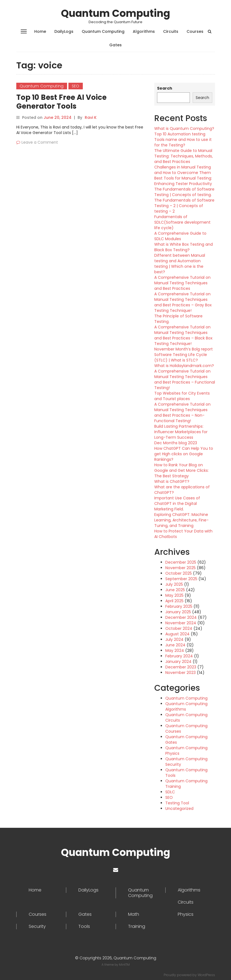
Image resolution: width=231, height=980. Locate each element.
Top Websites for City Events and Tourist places (182, 396)
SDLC (170, 792)
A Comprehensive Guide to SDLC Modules (180, 236)
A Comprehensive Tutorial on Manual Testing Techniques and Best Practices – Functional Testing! (185, 379)
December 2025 (181, 562)
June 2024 (175, 645)
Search (165, 88)
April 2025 (174, 601)
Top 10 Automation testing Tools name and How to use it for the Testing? (183, 140)
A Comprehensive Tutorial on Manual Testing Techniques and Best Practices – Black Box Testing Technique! (183, 335)
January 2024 (178, 662)
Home (40, 31)
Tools (84, 927)
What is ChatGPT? (172, 481)
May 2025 (174, 595)
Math (134, 914)
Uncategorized (179, 808)
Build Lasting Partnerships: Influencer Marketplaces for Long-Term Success (181, 432)
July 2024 (174, 639)
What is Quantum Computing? (184, 128)
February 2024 (179, 656)
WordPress (206, 975)
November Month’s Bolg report (184, 349)
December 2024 (181, 617)
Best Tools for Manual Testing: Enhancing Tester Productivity (183, 181)
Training (137, 927)
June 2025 (175, 590)
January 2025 (178, 612)
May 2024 (175, 650)
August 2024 (177, 634)
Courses (195, 31)
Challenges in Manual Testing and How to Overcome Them (183, 170)
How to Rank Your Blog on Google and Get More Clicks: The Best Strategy (181, 470)
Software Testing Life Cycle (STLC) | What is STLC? (181, 357)
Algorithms (144, 31)
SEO (76, 86)
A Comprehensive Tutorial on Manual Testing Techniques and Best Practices (182, 283)
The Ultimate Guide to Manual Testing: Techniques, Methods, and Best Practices (184, 156)
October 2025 (179, 573)
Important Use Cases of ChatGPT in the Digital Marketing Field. (177, 504)
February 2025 (179, 606)
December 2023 (181, 667)
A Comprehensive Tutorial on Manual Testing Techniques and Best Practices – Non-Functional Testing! (182, 413)
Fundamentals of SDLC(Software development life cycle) (182, 222)
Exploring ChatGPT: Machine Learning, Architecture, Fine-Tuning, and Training (181, 520)
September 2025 (181, 579)
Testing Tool (177, 803)
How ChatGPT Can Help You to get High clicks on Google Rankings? (184, 454)
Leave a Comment (40, 142)
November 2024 (181, 623)
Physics (186, 914)
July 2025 (174, 584)
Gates (115, 45)
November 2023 (180, 673)
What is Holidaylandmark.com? (184, 366)
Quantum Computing (115, 13)
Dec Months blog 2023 (176, 443)
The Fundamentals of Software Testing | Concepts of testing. (184, 192)
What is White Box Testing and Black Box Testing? (184, 247)
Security (37, 927)
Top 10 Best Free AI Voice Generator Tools (61, 102)
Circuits (171, 31)
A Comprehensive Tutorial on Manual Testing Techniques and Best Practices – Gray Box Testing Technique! (183, 302)
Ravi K (91, 117)
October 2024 (179, 628)
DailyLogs (64, 31)
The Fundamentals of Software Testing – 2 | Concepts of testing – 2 (184, 206)
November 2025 (180, 568)
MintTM (124, 965)
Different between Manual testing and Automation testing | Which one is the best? (180, 264)
